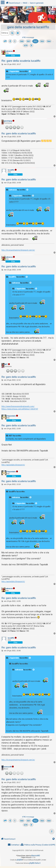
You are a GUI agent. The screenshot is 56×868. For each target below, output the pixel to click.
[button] (5, 41)
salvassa (9, 51)
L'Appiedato (14, 71)
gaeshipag (8, 121)
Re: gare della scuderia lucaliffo (21, 61)
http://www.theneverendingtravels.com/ (18, 406)
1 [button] (15, 41)
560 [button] (22, 41)
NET (6, 364)
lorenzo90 (7, 767)
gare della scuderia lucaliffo (28, 27)
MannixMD (36, 856)
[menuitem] (38, 845)
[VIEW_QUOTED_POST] (30, 71)
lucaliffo (11, 170)
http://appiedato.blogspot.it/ (13, 465)
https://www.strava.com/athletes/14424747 (20, 409)
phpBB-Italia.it (35, 863)
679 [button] (26, 45)
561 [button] (29, 41)
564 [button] (49, 41)
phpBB (19, 860)
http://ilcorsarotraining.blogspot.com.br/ (18, 250)
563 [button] (42, 41)
